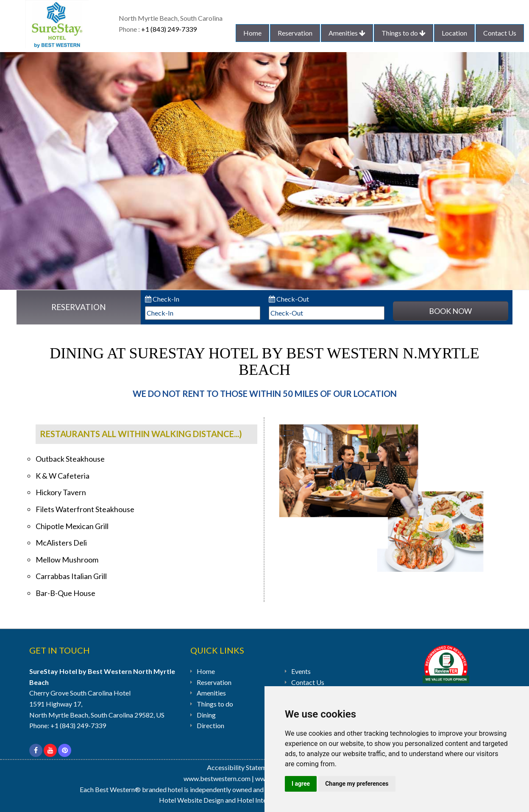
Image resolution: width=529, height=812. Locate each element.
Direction (210, 725)
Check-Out (289, 299)
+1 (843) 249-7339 (169, 29)
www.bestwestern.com (217, 778)
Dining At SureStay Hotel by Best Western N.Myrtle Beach (264, 362)
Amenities (347, 33)
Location (454, 33)
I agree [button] (301, 784)
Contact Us (500, 33)
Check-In (162, 299)
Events (301, 671)
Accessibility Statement (242, 767)
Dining (206, 715)
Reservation (295, 33)
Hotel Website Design (191, 800)
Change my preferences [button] (357, 784)
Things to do (404, 33)
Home (252, 33)
